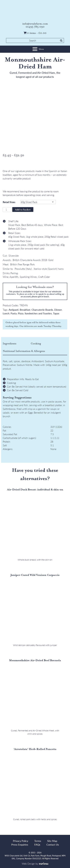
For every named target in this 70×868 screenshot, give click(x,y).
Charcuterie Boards (42, 310)
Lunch (6, 313)
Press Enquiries (20, 845)
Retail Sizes (9, 202)
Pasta (14, 313)
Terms (38, 841)
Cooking (36, 344)
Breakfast (25, 310)
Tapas (56, 313)
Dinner (58, 310)
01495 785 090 (35, 27)
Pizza (21, 313)
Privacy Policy (21, 841)
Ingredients (10, 344)
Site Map (52, 841)
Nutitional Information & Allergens (24, 351)
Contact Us (53, 845)
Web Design (28, 864)
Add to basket (23, 210)
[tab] (16, 344)
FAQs (37, 845)
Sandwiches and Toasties (38, 313)
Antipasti (14, 310)
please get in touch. (40, 296)
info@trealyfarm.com (35, 24)
